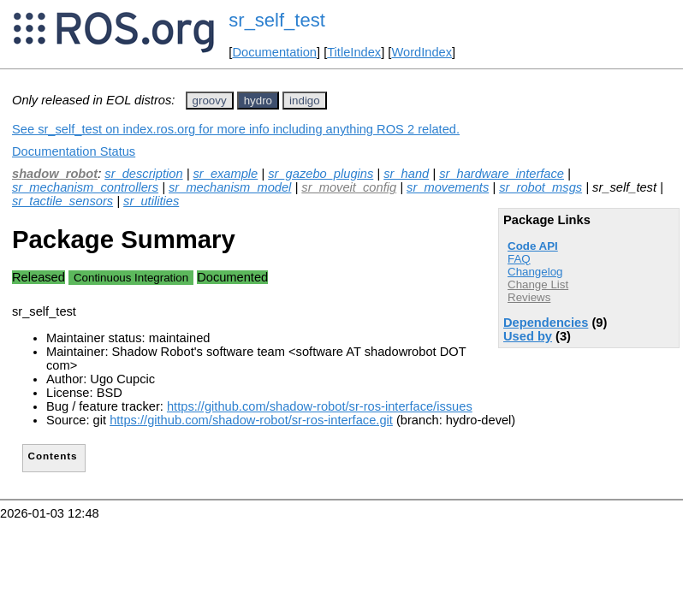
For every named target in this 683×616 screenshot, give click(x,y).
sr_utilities (151, 201)
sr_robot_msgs (540, 187)
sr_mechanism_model (230, 187)
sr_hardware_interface (502, 174)
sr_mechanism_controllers (85, 187)
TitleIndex (354, 52)
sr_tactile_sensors (62, 201)
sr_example (226, 174)
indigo (305, 101)
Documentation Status (74, 151)
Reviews (529, 297)
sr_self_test (277, 20)
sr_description (143, 174)
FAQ (519, 259)
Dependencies (546, 323)
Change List (538, 284)
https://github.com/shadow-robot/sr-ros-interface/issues (320, 406)
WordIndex (422, 52)
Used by (528, 336)
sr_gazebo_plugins (321, 174)
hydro (258, 101)
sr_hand (406, 174)
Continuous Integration (131, 278)
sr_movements (448, 187)
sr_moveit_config (349, 187)
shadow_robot (55, 174)
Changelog (535, 272)
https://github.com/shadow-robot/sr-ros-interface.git (251, 420)
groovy (210, 101)
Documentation (274, 52)
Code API (533, 246)
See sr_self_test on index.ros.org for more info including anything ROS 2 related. (236, 129)
